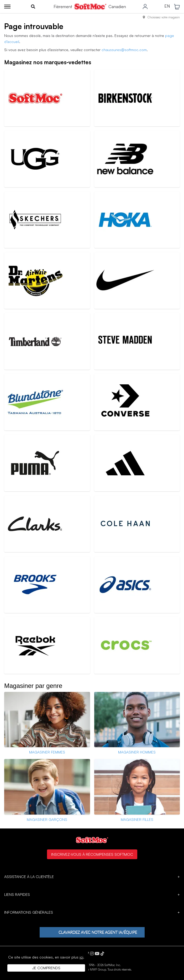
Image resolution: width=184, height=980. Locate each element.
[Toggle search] (33, 7)
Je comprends (46, 968)
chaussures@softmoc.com (124, 50)
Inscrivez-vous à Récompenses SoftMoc (92, 854)
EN (167, 6)
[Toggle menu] (7, 7)
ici (81, 957)
